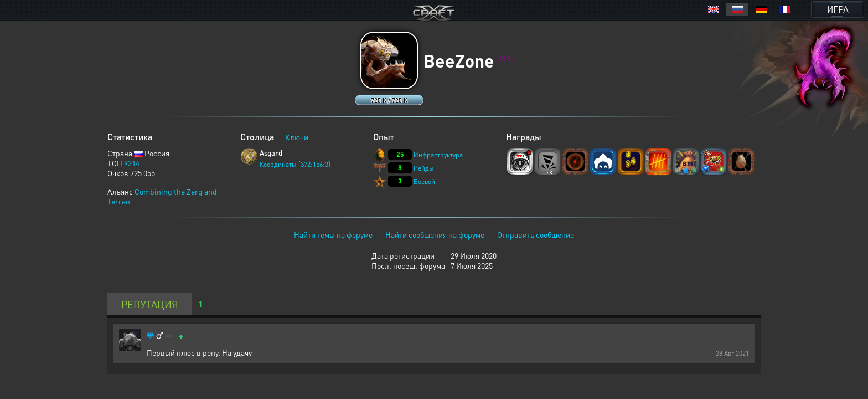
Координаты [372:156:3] (295, 164)
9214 (132, 163)
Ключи (297, 137)
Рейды (424, 168)
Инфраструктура (438, 155)
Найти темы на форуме (333, 234)
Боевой (424, 181)
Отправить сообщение (536, 234)
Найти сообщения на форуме (435, 234)
